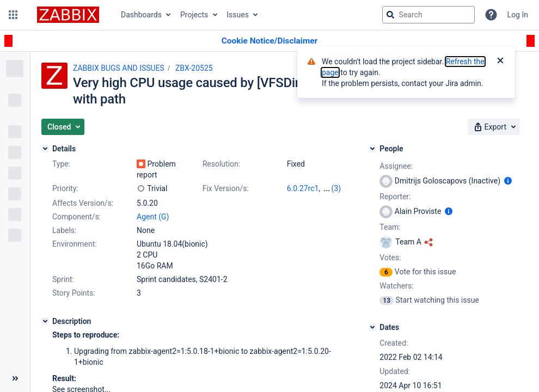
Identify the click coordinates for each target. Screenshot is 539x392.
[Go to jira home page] (68, 15)
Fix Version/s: (226, 188)
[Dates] (372, 327)
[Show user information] (508, 181)
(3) (336, 188)
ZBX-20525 (194, 68)
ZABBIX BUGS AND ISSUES (119, 68)
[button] (13, 15)
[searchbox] (428, 15)
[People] (372, 149)
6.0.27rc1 (303, 188)
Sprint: (63, 279)
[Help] (491, 15)
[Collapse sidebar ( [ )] (15, 378)
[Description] (45, 321)
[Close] (500, 62)
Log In (518, 15)
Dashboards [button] (141, 15)
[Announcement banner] (269, 41)
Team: (390, 227)
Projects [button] (194, 15)
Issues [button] (238, 15)
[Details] (45, 149)
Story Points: (74, 293)
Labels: (64, 230)
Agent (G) (153, 217)
